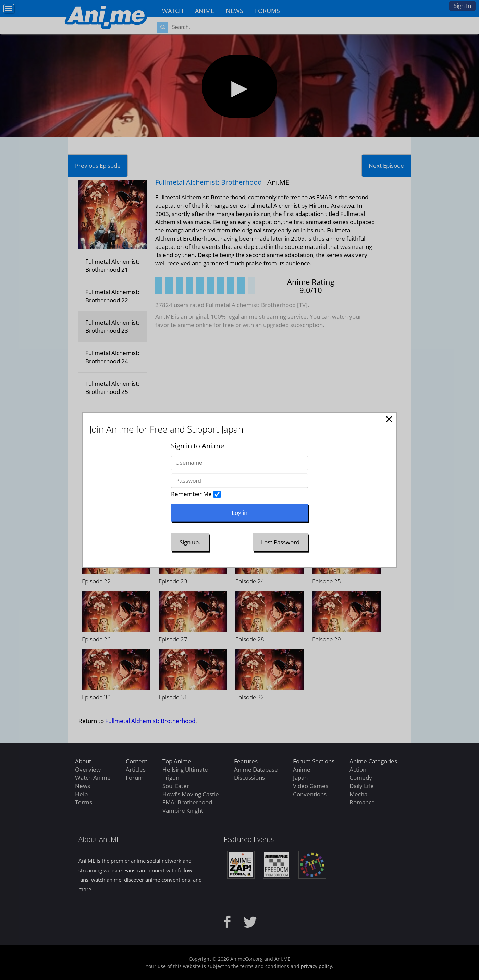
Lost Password (280, 542)
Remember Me (191, 494)
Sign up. (190, 542)
